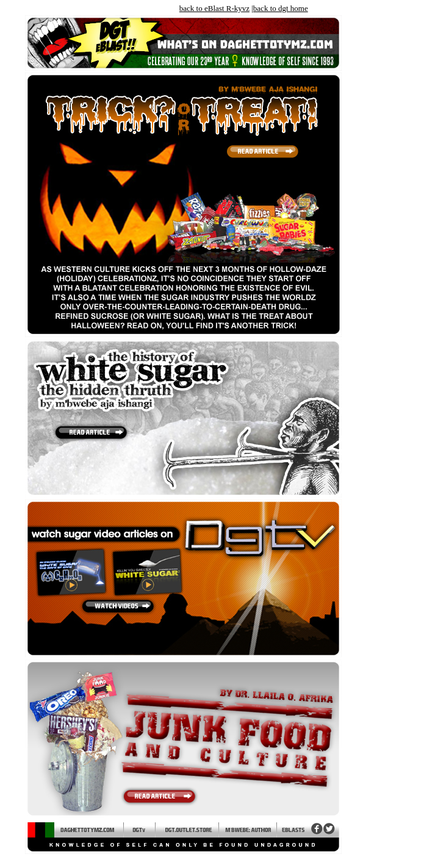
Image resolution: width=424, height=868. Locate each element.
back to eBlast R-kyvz (214, 8)
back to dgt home (281, 8)
